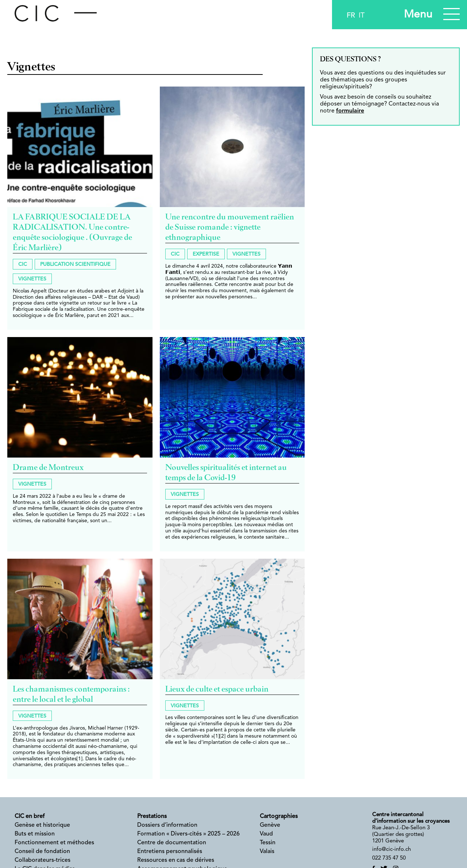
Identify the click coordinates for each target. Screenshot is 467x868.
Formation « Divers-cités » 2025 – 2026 (188, 834)
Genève (270, 825)
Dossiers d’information (167, 825)
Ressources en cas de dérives (176, 860)
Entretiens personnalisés (170, 852)
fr (351, 16)
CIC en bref (30, 817)
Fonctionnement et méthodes (54, 843)
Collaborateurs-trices (43, 860)
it (362, 16)
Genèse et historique (42, 825)
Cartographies (279, 817)
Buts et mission (35, 834)
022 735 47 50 (389, 858)
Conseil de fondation (42, 852)
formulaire (350, 111)
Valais (267, 852)
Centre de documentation (172, 843)
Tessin (268, 843)
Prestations (152, 817)
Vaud (266, 834)
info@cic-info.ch (391, 850)
